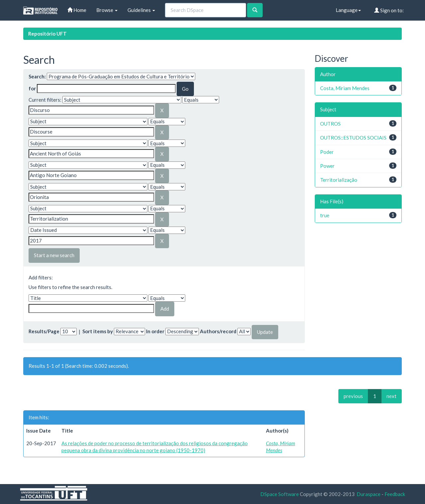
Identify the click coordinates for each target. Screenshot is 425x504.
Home (77, 10)
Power (327, 166)
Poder (327, 152)
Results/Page (44, 331)
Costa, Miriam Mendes (345, 88)
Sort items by (98, 331)
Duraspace (369, 494)
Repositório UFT (47, 34)
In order (155, 331)
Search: (37, 76)
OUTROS (330, 124)
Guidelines (141, 10)
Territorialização (339, 180)
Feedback (395, 494)
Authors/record (218, 331)
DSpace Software (280, 494)
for (32, 88)
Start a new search (54, 255)
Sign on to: (389, 10)
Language (348, 10)
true (325, 215)
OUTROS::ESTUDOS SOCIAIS (353, 138)
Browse (107, 10)
